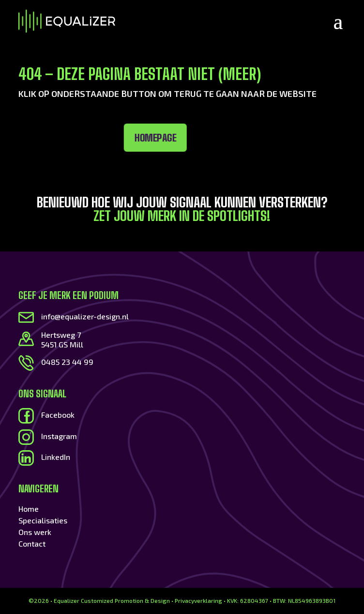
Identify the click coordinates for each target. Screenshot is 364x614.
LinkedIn (56, 457)
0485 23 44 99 (67, 362)
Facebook (58, 415)
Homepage (98, 138)
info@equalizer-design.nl (85, 316)
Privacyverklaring (198, 600)
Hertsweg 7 (61, 335)
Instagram (59, 436)
